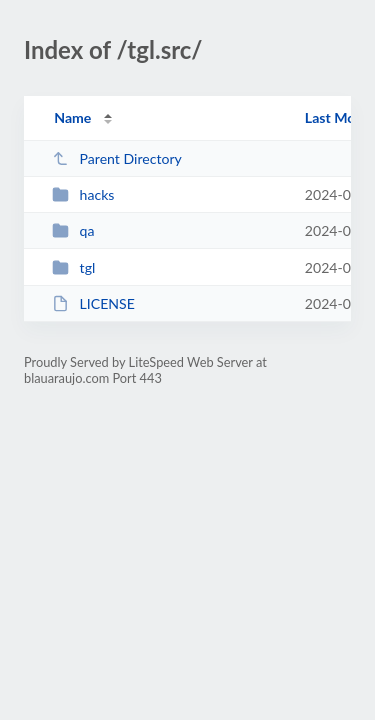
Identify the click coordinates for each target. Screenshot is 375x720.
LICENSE (93, 303)
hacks (83, 194)
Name (72, 117)
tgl (73, 267)
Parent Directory (117, 158)
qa (73, 230)
